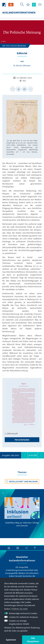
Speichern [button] (11, 640)
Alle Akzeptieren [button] (33, 640)
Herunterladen (22, 440)
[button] (3, 493)
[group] (22, 512)
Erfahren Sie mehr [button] (20, 609)
